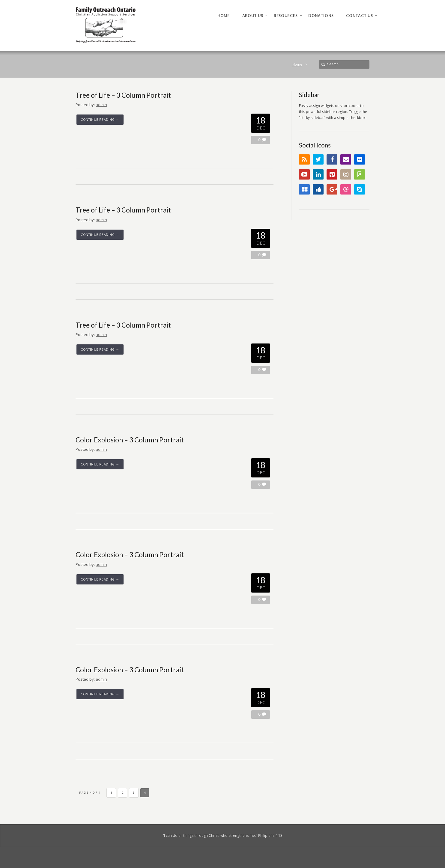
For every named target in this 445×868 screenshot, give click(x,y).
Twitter (318, 159)
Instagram (346, 174)
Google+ (332, 189)
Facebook (332, 159)
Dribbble (346, 189)
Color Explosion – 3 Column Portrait (130, 440)
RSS (304, 159)
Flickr (360, 159)
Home (297, 64)
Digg (318, 189)
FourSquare (360, 174)
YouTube (304, 174)
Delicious (304, 189)
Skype (360, 189)
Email (346, 159)
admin (101, 105)
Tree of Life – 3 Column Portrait (123, 95)
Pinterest (332, 174)
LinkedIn (318, 174)
